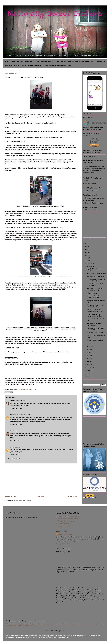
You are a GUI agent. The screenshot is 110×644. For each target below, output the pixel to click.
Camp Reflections (90, 201)
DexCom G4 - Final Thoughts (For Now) (96, 320)
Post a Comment (14, 459)
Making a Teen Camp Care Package (94, 198)
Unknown (13, 447)
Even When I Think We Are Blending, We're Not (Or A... (95, 311)
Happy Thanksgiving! (92, 293)
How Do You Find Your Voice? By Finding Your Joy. (93, 162)
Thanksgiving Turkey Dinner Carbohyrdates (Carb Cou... (94, 297)
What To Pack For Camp (91, 210)
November (90, 266)
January (89, 370)
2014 (87, 255)
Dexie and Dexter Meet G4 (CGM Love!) (96, 336)
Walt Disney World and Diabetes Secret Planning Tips (23, 66)
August (89, 350)
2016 (87, 249)
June (88, 356)
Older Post (72, 496)
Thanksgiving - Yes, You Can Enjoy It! (96, 301)
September (90, 347)
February (90, 367)
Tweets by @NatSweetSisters (91, 191)
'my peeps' (25, 115)
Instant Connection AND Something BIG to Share (94, 315)
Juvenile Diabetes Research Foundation (69, 519)
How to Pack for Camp (91, 207)
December (90, 264)
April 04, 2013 (15, 441)
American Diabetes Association (67, 521)
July (88, 353)
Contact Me (101, 61)
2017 (86, 246)
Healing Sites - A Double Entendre (96, 274)
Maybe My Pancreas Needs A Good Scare (96, 270)
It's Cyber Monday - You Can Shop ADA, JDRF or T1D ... (96, 280)
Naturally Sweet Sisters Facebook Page (69, 516)
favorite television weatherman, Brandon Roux (38, 236)
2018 (87, 243)
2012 (87, 261)
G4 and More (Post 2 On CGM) (95, 333)
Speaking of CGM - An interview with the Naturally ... (96, 329)
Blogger (62, 631)
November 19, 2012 (17, 408)
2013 (87, 258)
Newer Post (10, 496)
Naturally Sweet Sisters (20, 390)
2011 (86, 374)
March (89, 364)
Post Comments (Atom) (23, 501)
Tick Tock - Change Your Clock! (95, 340)
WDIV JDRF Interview (64, 526)
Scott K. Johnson (16, 401)
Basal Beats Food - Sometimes (95, 276)
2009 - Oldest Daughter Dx (44, 61)
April (88, 362)
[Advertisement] (41, 479)
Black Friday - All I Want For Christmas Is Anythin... (94, 289)
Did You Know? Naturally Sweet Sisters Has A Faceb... (95, 306)
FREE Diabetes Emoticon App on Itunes (58, 66)
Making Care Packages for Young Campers (94, 204)
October (89, 344)
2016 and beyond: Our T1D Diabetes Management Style (75, 61)
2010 (87, 377)
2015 (87, 252)
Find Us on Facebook (90, 183)
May (88, 359)
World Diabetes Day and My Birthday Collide (94, 324)
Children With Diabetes (64, 524)
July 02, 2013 (15, 455)
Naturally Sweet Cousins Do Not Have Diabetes (95, 285)
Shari (12, 431)
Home (7, 61)
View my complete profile (63, 544)
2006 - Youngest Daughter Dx (22, 61)
